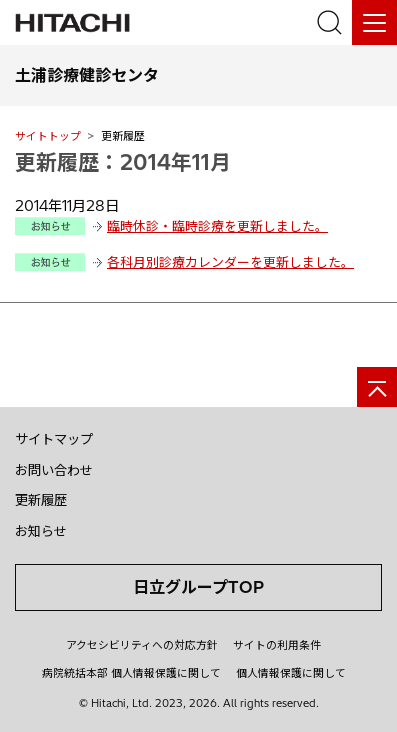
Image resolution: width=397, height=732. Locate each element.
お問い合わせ (54, 470)
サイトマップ (54, 439)
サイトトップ (48, 136)
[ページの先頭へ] (377, 387)
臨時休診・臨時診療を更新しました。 (217, 226)
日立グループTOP (198, 587)
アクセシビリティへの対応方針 (142, 645)
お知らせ (41, 531)
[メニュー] (374, 22)
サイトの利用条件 (277, 645)
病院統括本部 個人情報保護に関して (131, 673)
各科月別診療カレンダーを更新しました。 (230, 262)
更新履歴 (41, 500)
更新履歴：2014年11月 (123, 162)
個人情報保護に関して (291, 673)
